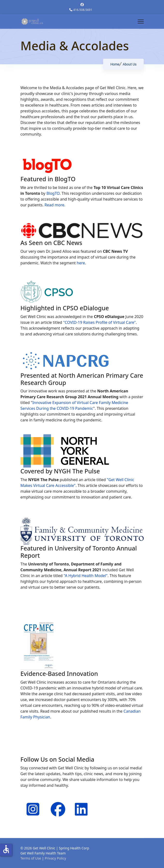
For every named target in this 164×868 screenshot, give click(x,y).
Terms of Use (31, 858)
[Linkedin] (80, 803)
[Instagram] (31, 803)
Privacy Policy (55, 858)
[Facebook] (82, 4)
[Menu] (141, 22)
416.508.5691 (83, 10)
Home (115, 69)
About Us (130, 69)
